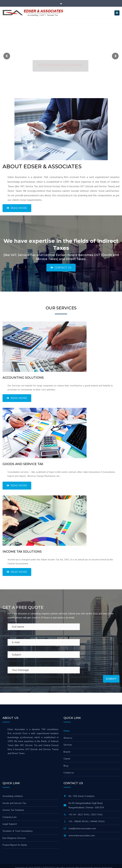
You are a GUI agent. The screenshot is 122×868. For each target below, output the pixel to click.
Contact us (69, 773)
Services (68, 745)
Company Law (9, 817)
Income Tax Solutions (13, 810)
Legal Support (10, 824)
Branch (67, 752)
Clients (67, 759)
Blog (66, 766)
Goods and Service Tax (14, 803)
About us (68, 738)
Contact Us (61, 267)
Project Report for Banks (15, 845)
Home (67, 731)
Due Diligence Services (14, 838)
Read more (17, 208)
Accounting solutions (13, 796)
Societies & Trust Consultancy (18, 831)
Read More (17, 398)
